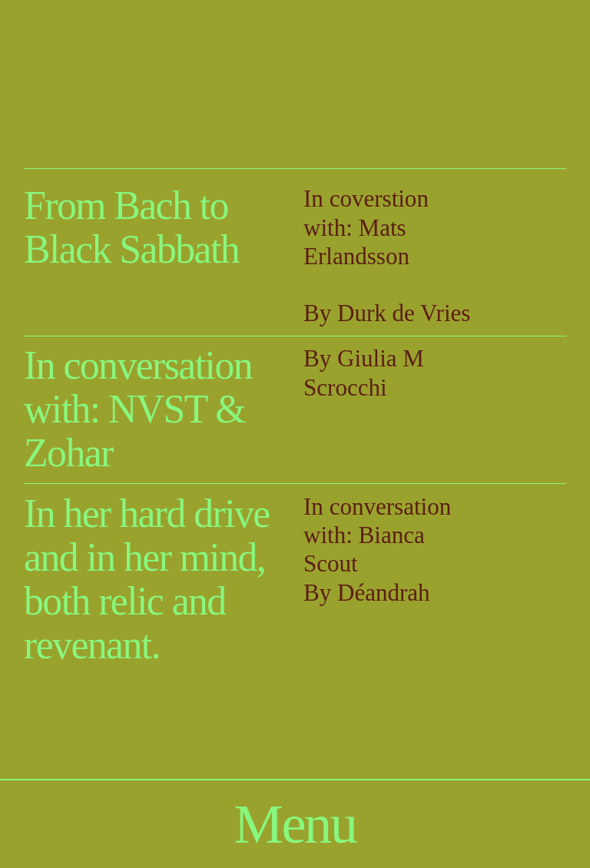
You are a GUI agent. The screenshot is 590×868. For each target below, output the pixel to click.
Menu (295, 824)
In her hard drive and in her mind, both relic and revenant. (147, 580)
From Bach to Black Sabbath (131, 228)
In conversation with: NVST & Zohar (138, 409)
